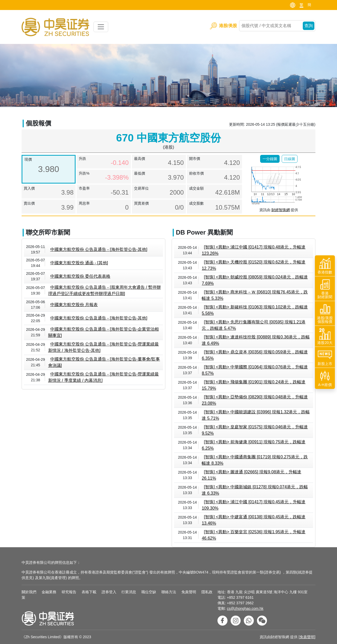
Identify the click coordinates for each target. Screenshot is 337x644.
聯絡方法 (169, 592)
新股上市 (325, 357)
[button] (270, 159)
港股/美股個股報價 (325, 313)
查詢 (309, 26)
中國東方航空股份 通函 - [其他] (79, 263)
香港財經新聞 (325, 289)
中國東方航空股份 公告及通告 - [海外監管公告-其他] (99, 249)
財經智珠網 (281, 210)
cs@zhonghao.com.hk (245, 608)
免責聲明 (189, 592)
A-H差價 (325, 378)
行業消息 (129, 592)
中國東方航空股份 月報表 (74, 305)
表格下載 (89, 592)
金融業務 (49, 592)
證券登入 (109, 592)
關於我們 (29, 592)
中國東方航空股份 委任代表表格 (80, 276)
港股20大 (325, 336)
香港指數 (325, 266)
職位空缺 (149, 592)
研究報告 (69, 592)
